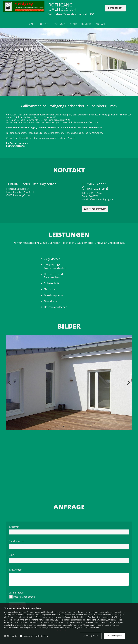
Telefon (13, 555)
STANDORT (86, 24)
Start (32, 24)
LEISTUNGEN (59, 24)
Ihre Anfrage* (16, 570)
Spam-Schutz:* (16, 593)
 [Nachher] (128, 383)
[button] (115, 8)
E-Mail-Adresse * (17, 541)
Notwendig (11, 636)
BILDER (73, 24)
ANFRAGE (101, 24)
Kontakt (44, 24)
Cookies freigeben (115, 636)
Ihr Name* (14, 527)
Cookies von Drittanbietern (34, 636)
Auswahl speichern (91, 636)
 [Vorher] (10, 383)
